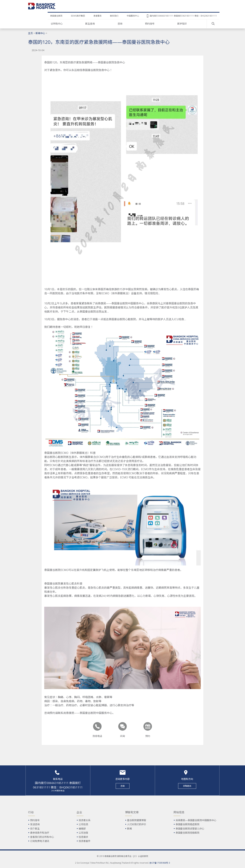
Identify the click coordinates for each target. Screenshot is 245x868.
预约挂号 (150, 24)
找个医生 (35, 829)
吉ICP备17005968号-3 (160, 863)
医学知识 (182, 24)
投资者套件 (85, 841)
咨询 (120, 24)
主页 (30, 33)
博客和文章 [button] (132, 812)
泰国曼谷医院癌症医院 (187, 824)
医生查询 (90, 24)
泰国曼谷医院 (56, 16)
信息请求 (83, 837)
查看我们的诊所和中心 (42, 837)
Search (213, 24)
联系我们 (114, 16)
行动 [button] (31, 812)
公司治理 (83, 833)
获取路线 (187, 786)
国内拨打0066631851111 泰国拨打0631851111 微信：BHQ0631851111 (183, 16)
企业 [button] (79, 812)
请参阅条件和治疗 (40, 833)
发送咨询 (35, 824)
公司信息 (83, 824)
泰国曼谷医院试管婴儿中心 (190, 829)
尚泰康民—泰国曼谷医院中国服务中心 (196, 820)
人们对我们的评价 (137, 824)
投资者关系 (85, 820)
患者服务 (97, 16)
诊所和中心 (57, 24)
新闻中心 (40, 33)
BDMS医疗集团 (78, 16)
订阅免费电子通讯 (40, 841)
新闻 (129, 829)
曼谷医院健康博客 (137, 820)
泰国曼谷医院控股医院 (187, 833)
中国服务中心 (133, 16)
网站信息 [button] (179, 812)
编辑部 (82, 829)
